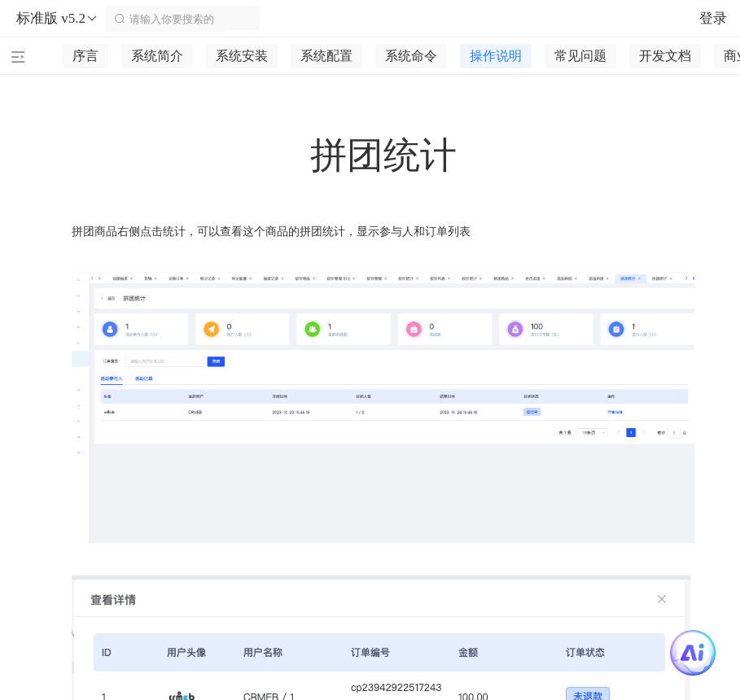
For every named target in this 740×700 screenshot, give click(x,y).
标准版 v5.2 (57, 19)
